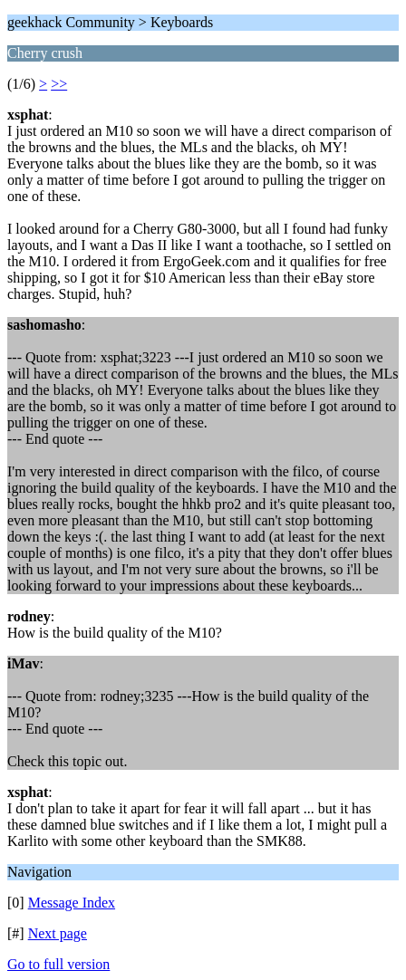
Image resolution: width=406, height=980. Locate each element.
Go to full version (58, 964)
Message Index (72, 903)
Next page (58, 933)
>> (59, 84)
